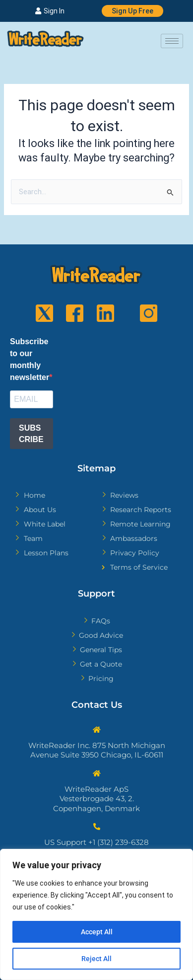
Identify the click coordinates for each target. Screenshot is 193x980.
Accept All (97, 932)
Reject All (96, 959)
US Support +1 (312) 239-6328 (96, 842)
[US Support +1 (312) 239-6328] (97, 827)
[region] (96, 914)
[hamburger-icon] (172, 41)
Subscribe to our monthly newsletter (30, 359)
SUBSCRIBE (31, 434)
